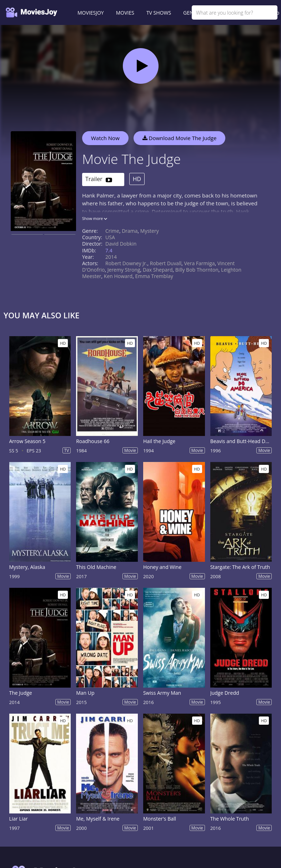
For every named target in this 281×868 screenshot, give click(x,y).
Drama (130, 231)
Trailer (99, 179)
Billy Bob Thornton (197, 270)
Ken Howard (118, 276)
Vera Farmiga (200, 263)
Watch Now (105, 138)
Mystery (150, 231)
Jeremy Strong (124, 270)
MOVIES (125, 13)
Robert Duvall (166, 263)
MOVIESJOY (91, 13)
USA (110, 237)
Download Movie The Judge (180, 138)
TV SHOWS (159, 13)
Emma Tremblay (154, 276)
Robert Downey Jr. (126, 263)
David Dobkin (121, 244)
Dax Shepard (158, 270)
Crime (112, 231)
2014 (111, 257)
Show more (95, 218)
